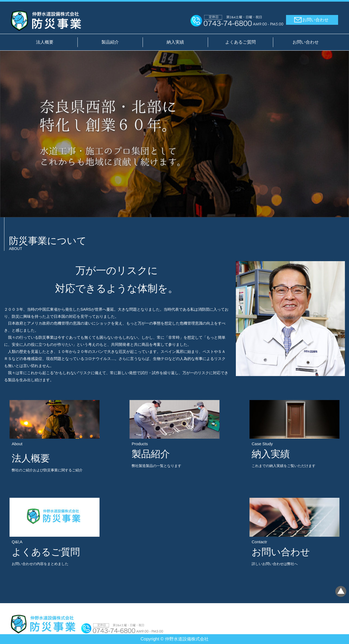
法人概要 (45, 42)
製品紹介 (110, 42)
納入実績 (175, 42)
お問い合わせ (315, 20)
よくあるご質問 (240, 42)
